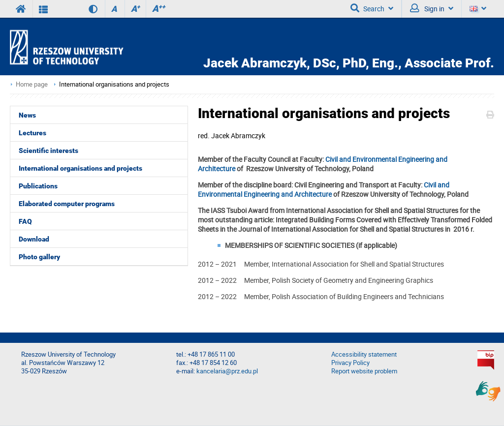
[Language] (478, 9)
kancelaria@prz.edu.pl (227, 371)
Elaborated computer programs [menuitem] (67, 204)
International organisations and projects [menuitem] (80, 168)
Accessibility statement (364, 354)
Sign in (432, 8)
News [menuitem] (27, 115)
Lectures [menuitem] (32, 133)
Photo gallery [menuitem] (39, 257)
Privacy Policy (350, 363)
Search (372, 8)
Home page (32, 84)
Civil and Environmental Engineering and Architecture (324, 189)
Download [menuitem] (34, 239)
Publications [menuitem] (38, 186)
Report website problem (364, 371)
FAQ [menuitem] (25, 221)
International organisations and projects (114, 84)
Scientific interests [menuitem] (48, 151)
